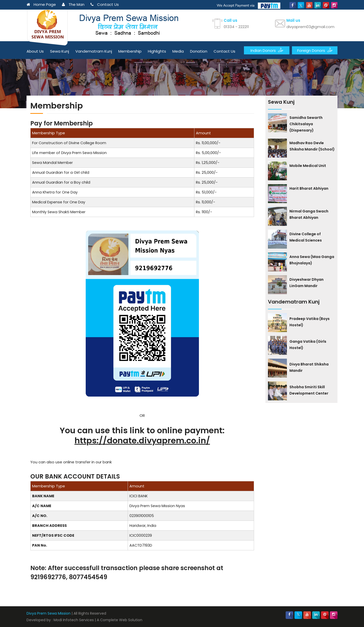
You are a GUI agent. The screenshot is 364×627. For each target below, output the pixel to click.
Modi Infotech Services (74, 620)
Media (178, 51)
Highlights (157, 51)
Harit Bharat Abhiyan (309, 188)
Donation (199, 51)
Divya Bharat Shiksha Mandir (309, 367)
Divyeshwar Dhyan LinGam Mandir (306, 283)
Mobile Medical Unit (308, 166)
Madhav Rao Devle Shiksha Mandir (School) (312, 146)
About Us (35, 51)
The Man (73, 4)
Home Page (41, 4)
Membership (130, 51)
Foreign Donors (315, 50)
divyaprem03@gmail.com (310, 27)
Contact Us (105, 4)
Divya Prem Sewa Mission (49, 613)
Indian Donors (267, 50)
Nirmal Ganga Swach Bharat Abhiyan (309, 214)
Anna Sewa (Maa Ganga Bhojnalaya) (312, 260)
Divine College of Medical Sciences (306, 237)
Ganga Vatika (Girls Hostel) (308, 345)
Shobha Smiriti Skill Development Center (309, 390)
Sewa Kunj (60, 51)
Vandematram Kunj (94, 51)
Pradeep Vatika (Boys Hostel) (310, 322)
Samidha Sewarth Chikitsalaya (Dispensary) (306, 124)
